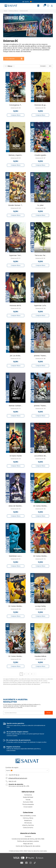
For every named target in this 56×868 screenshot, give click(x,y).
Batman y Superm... (16, 155)
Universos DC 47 (40, 158)
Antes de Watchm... (16, 506)
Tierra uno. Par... (40, 255)
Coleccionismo (28, 827)
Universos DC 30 (40, 509)
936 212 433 (12, 781)
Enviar (49, 713)
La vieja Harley (40, 606)
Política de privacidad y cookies (28, 841)
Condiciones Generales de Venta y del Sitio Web (28, 839)
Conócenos (28, 795)
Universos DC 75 (16, 409)
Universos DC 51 (16, 258)
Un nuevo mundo (16, 456)
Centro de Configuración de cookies (28, 846)
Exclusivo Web (28, 802)
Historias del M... (16, 305)
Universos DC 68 (40, 359)
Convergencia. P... (16, 105)
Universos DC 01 (16, 559)
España (28, 2)
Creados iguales (40, 155)
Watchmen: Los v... (16, 556)
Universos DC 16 (40, 559)
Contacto (28, 836)
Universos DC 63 (40, 459)
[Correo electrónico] (24, 713)
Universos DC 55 (16, 509)
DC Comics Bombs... (40, 506)
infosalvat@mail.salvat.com (18, 778)
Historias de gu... (40, 105)
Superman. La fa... (40, 305)
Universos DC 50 (16, 308)
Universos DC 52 (16, 359)
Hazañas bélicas (40, 656)
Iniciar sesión (28, 807)
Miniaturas (28, 823)
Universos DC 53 (16, 158)
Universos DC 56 (40, 308)
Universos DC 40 (40, 659)
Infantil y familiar (28, 825)
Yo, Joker (40, 205)
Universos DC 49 (16, 208)
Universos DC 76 (40, 409)
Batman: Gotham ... (16, 406)
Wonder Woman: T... (16, 205)
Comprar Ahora (16, 115)
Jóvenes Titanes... (40, 356)
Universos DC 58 (40, 108)
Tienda (28, 800)
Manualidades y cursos (28, 816)
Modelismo (28, 820)
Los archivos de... (40, 456)
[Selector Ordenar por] (44, 66)
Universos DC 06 (16, 609)
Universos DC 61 (40, 258)
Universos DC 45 (16, 108)
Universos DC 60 (40, 208)
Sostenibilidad (28, 797)
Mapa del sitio (28, 844)
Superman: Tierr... (16, 255)
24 (50, 66)
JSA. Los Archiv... (16, 356)
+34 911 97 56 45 (14, 775)
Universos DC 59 (16, 459)
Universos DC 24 (16, 659)
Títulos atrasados (28, 804)
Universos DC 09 (40, 609)
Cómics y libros (28, 818)
